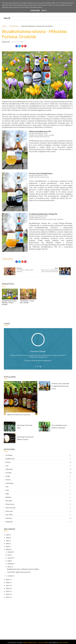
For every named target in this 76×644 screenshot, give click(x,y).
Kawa (7, 490)
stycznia (10, 576)
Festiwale (8, 473)
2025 (8, 535)
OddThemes (64, 642)
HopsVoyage (9, 483)
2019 (8, 580)
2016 (8, 588)
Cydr (7, 466)
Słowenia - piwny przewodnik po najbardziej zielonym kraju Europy (60, 386)
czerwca (10, 558)
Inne (7, 487)
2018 (8, 583)
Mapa (7, 494)
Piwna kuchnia (10, 504)
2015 (8, 591)
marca (9, 567)
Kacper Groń (6, 42)
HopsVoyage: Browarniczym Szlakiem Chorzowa (25, 438)
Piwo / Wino (9, 515)
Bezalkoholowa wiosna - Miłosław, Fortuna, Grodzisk (23, 569)
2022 (8, 544)
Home (4, 26)
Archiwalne (9, 455)
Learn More (35, 11)
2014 (8, 594)
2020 (8, 549)
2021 (8, 547)
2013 (8, 597)
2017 (8, 586)
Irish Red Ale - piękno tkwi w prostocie (19, 572)
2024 (8, 538)
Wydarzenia (9, 522)
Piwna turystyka (10, 508)
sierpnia (10, 552)
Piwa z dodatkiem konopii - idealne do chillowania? (60, 426)
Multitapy (8, 497)
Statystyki (9, 518)
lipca (9, 555)
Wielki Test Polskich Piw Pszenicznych (19, 415)
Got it (44, 11)
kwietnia (10, 564)
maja (9, 561)
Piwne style (9, 511)
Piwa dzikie (9, 501)
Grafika (8, 476)
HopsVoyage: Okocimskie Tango (24, 426)
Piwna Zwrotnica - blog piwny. (36, 642)
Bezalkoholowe (14, 26)
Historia (8, 480)
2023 (8, 541)
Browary (8, 462)
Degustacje (9, 469)
